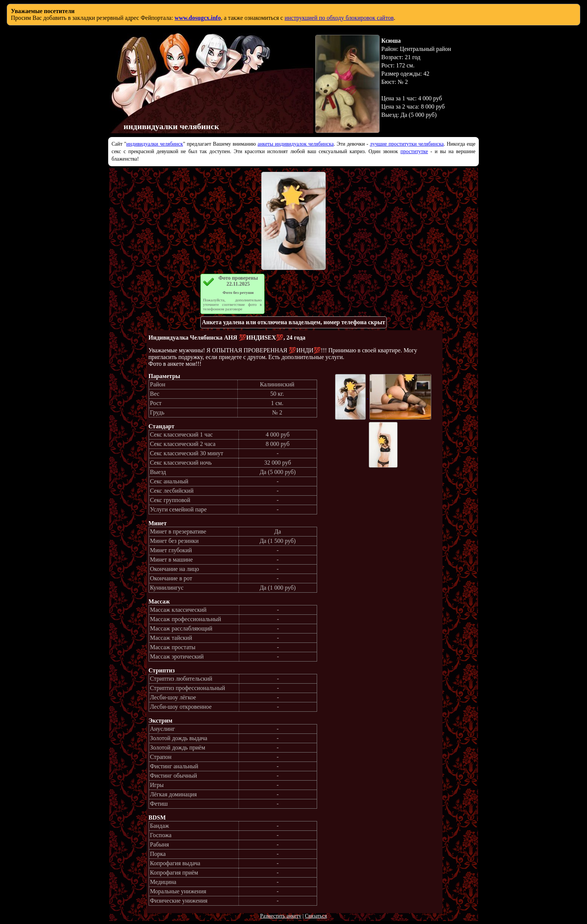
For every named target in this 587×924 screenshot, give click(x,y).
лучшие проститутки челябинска (407, 144)
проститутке (414, 151)
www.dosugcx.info (198, 18)
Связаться (316, 916)
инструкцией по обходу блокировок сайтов (339, 18)
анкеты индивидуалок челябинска (296, 144)
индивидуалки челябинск (155, 144)
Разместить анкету (281, 916)
